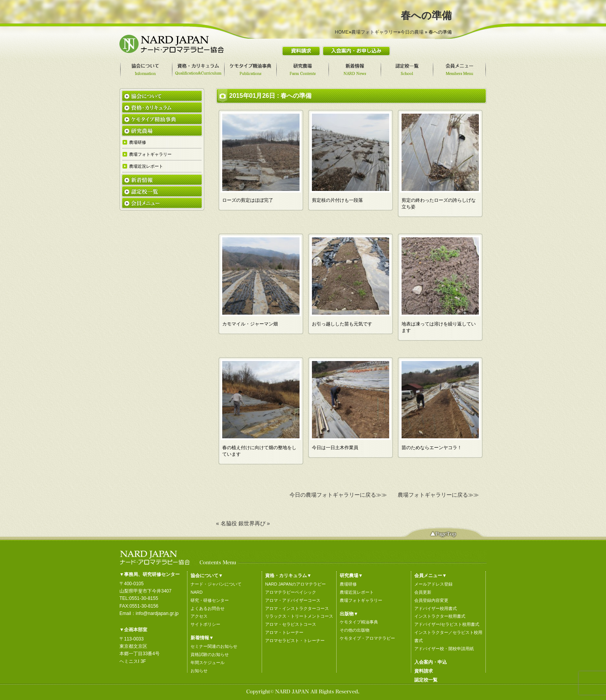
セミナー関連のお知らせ (214, 646)
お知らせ (199, 671)
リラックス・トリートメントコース (299, 616)
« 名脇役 (226, 523)
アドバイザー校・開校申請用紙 (444, 649)
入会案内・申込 (431, 662)
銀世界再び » (254, 523)
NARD (197, 592)
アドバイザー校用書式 (436, 608)
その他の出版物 (355, 630)
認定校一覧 (426, 680)
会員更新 (423, 592)
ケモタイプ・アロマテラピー (367, 638)
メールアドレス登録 (433, 584)
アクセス (199, 616)
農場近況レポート (357, 592)
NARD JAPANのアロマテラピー (295, 584)
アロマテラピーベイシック (291, 592)
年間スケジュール (208, 663)
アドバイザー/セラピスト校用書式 (447, 624)
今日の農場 (412, 32)
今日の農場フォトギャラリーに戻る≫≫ (338, 495)
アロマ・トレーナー (284, 632)
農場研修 (348, 584)
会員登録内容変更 (431, 600)
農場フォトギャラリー (374, 32)
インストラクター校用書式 (440, 616)
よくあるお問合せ (208, 608)
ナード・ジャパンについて (216, 584)
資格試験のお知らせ (210, 654)
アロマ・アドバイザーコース (293, 600)
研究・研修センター (210, 600)
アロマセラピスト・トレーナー (295, 640)
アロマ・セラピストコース (291, 624)
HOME (342, 32)
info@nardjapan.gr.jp (157, 613)
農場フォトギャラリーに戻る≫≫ (438, 495)
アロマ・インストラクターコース (297, 608)
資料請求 (424, 671)
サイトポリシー (205, 624)
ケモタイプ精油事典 (359, 622)
